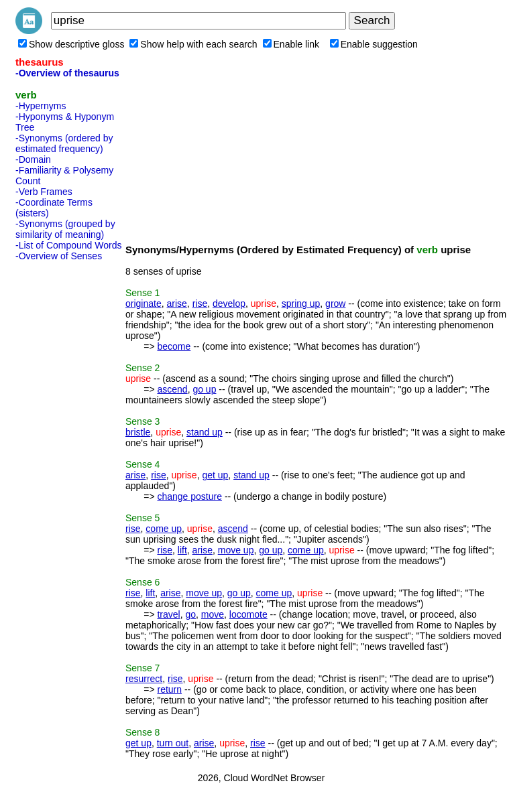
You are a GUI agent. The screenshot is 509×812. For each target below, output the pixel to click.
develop (229, 303)
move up (236, 550)
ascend (172, 389)
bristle (138, 432)
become (174, 346)
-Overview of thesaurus (67, 73)
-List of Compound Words (68, 245)
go (190, 614)
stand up (205, 432)
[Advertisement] (69, 467)
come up (164, 529)
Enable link (291, 44)
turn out (173, 743)
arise (176, 303)
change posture (189, 496)
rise (200, 303)
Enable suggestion (374, 44)
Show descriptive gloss (71, 44)
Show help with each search (193, 44)
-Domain (33, 159)
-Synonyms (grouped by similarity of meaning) (65, 229)
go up (204, 389)
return (169, 689)
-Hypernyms (41, 106)
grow (335, 303)
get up (215, 475)
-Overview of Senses (59, 256)
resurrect (144, 679)
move (213, 614)
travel (168, 614)
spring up (301, 303)
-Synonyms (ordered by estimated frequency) (64, 143)
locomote (248, 614)
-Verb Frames (44, 192)
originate (144, 303)
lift (182, 550)
